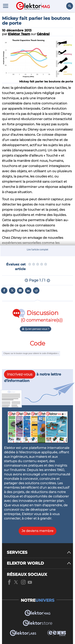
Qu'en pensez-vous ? (35, 329)
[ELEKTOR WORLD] (39, 563)
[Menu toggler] (6, 6)
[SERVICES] (39, 552)
